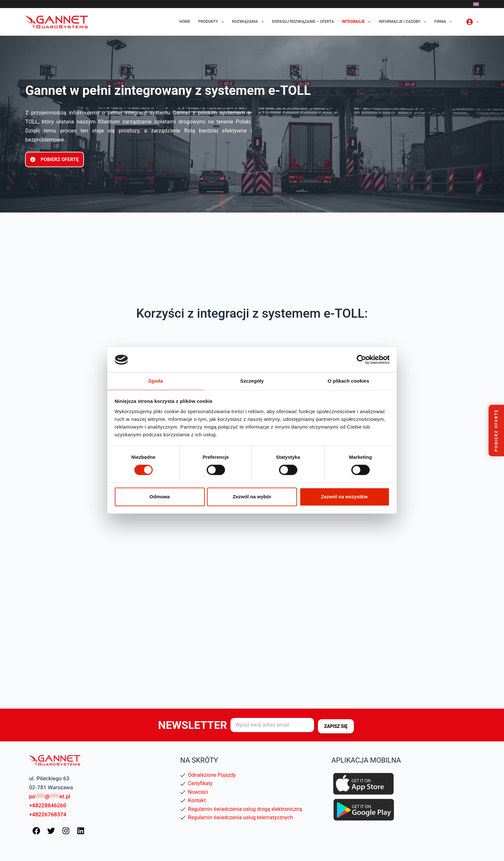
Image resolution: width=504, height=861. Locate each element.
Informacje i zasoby (404, 22)
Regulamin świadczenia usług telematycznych (240, 817)
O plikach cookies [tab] (348, 381)
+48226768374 (48, 814)
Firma (444, 22)
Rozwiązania (249, 22)
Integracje (358, 22)
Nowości (198, 792)
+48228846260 (48, 805)
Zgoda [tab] (156, 381)
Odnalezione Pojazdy (212, 775)
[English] (476, 4)
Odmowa (160, 497)
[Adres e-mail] (272, 725)
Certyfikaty (200, 783)
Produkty (212, 22)
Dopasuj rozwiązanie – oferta (303, 22)
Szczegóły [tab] (252, 381)
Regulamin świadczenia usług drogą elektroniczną (245, 808)
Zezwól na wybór (252, 497)
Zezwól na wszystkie (345, 497)
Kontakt (197, 800)
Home (184, 22)
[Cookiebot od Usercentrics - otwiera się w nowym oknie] (361, 359)
